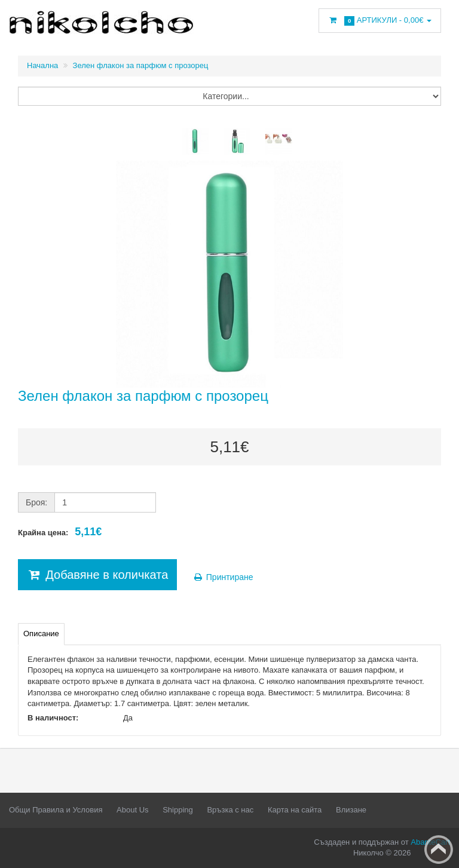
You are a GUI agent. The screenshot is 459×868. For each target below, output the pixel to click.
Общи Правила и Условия (56, 810)
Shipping (178, 810)
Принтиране (223, 577)
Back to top (439, 849)
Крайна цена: (60, 532)
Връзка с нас (230, 810)
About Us (132, 810)
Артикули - (380, 21)
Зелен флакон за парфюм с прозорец (141, 65)
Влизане (351, 810)
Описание (41, 634)
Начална (42, 65)
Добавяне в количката (97, 575)
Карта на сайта (295, 810)
